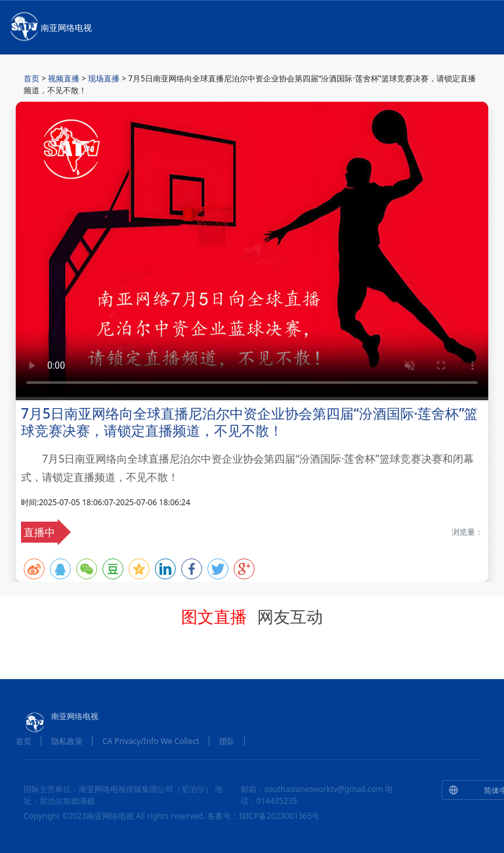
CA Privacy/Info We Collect (151, 741)
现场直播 (104, 78)
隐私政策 (67, 741)
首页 (31, 78)
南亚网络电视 (50, 26)
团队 (227, 741)
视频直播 (64, 78)
